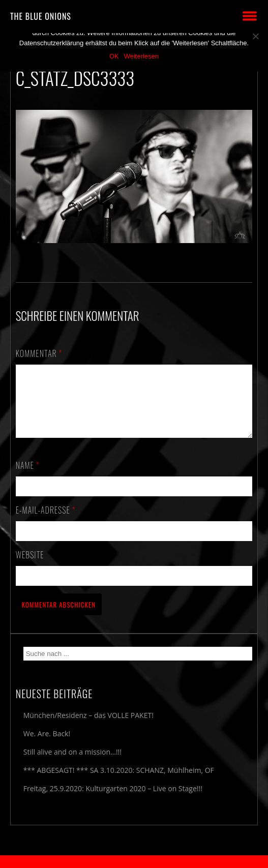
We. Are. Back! (47, 746)
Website (30, 567)
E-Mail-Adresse (46, 522)
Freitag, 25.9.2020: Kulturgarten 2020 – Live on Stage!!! (113, 801)
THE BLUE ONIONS (41, 16)
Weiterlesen (141, 56)
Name (28, 477)
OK (114, 56)
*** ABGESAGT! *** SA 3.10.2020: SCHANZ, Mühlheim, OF (119, 782)
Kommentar (39, 353)
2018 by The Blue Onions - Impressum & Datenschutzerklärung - (134, 862)
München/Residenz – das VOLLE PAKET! (88, 727)
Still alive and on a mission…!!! (72, 764)
